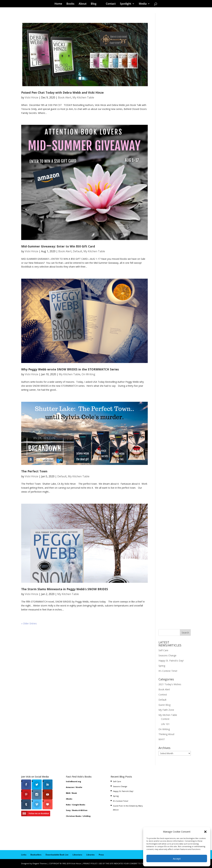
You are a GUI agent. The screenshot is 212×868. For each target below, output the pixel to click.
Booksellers (36, 855)
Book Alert (65, 97)
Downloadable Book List (57, 855)
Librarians (77, 855)
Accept (177, 859)
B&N (68, 793)
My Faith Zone (166, 710)
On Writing (88, 374)
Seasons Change (167, 655)
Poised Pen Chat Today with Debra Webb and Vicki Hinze (62, 92)
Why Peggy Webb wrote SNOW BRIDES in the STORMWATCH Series (70, 369)
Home (58, 4)
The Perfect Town (34, 471)
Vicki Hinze (32, 97)
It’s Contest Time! (168, 671)
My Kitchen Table (83, 97)
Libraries (90, 855)
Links (24, 855)
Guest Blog (164, 705)
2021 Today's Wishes (170, 684)
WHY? (162, 739)
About (83, 4)
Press (101, 855)
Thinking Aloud (166, 734)
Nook (74, 793)
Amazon (70, 787)
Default (78, 251)
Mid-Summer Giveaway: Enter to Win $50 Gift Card (58, 246)
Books (70, 4)
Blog (94, 4)
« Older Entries (29, 623)
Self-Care (163, 650)
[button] (205, 832)
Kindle (79, 787)
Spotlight (126, 4)
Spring (162, 666)
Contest (163, 695)
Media (143, 4)
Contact (111, 4)
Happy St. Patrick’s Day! (171, 661)
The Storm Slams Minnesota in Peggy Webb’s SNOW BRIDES (65, 589)
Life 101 (165, 724)
